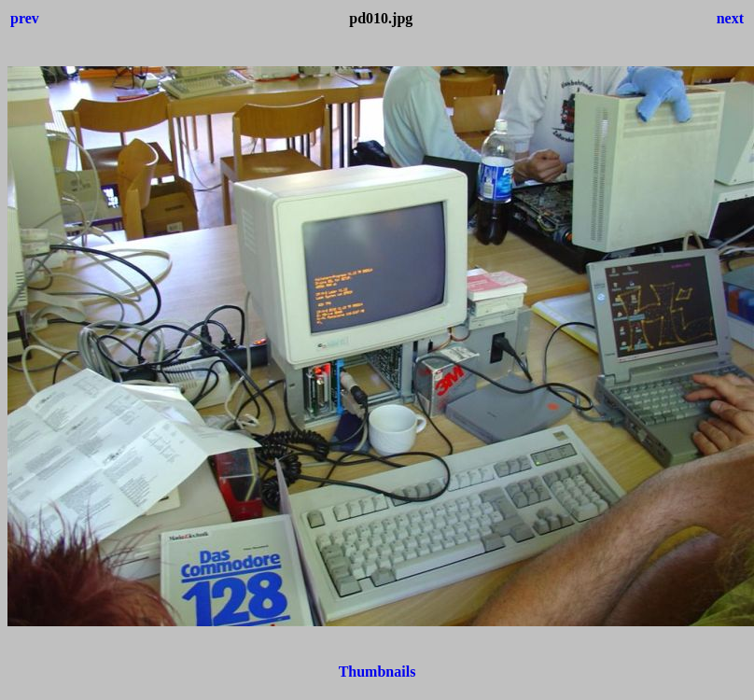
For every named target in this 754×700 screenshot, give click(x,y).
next (730, 18)
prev (25, 18)
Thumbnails (377, 672)
